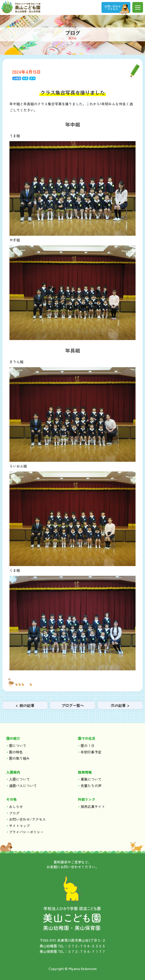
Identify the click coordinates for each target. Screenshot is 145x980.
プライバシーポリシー (26, 832)
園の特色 (16, 752)
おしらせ (16, 807)
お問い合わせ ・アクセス (113, 8)
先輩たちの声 (91, 786)
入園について (19, 779)
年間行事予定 (91, 752)
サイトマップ (19, 826)
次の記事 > (120, 705)
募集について (91, 779)
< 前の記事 (25, 705)
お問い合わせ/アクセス (27, 819)
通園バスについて (23, 786)
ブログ (14, 813)
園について (18, 746)
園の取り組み (19, 758)
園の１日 (88, 746)
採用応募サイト (93, 807)
